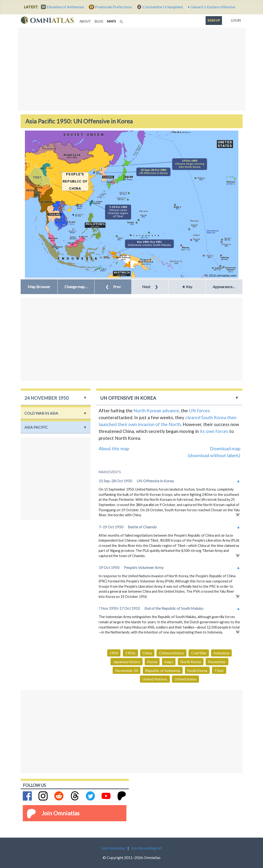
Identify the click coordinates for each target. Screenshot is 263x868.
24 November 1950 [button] (46, 398)
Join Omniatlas (61, 813)
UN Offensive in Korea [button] (128, 398)
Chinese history (172, 653)
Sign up (214, 20)
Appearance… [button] (224, 287)
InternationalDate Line (212, 232)
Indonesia (221, 653)
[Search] (122, 20)
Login (235, 19)
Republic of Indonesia (163, 670)
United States (186, 679)
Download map (225, 448)
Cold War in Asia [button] (41, 413)
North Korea (191, 662)
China (147, 653)
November (217, 662)
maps (112, 21)
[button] (76, 287)
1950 (114, 653)
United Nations (155, 679)
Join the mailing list (146, 848)
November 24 (127, 670)
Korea (152, 662)
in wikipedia (238, 515)
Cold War (199, 653)
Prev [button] (113, 287)
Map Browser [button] (39, 287)
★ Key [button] (187, 287)
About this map (114, 448)
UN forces (199, 411)
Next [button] (150, 287)
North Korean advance (156, 411)
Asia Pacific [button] (36, 427)
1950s (130, 653)
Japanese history (127, 662)
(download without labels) (214, 455)
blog (99, 21)
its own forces (214, 431)
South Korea (197, 670)
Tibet (219, 670)
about (85, 21)
